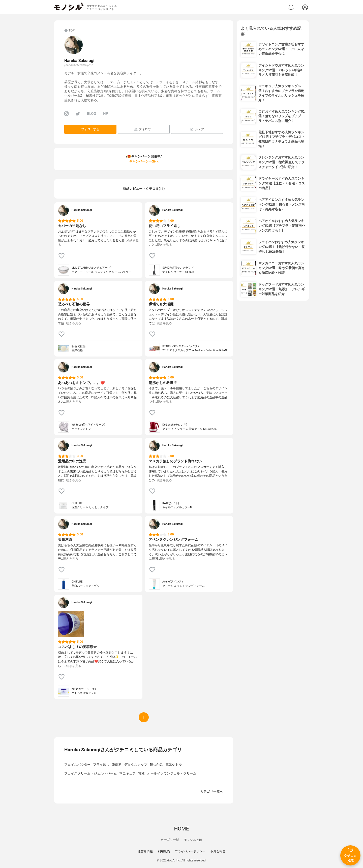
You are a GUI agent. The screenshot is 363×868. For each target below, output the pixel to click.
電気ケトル (174, 765)
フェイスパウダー (77, 765)
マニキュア (127, 773)
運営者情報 (145, 851)
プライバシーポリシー (190, 851)
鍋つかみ (156, 765)
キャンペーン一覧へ (144, 161)
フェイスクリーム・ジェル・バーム (90, 773)
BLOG (92, 114)
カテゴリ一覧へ (212, 792)
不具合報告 (218, 851)
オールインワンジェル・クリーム (172, 773)
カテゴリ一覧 (170, 840)
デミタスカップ (136, 765)
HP (105, 114)
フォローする (90, 129)
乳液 (141, 773)
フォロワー (144, 129)
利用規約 (164, 851)
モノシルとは (193, 840)
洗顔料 (117, 765)
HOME (181, 829)
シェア (197, 129)
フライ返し (101, 765)
